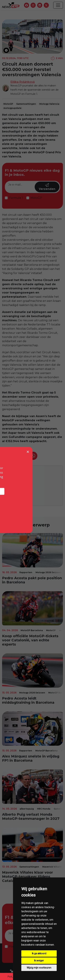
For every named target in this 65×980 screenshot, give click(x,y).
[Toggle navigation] (58, 5)
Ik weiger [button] (39, 961)
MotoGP (36, 198)
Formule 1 (16, 198)
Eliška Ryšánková (23, 82)
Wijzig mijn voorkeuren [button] (39, 968)
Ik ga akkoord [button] (39, 953)
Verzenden (47, 187)
